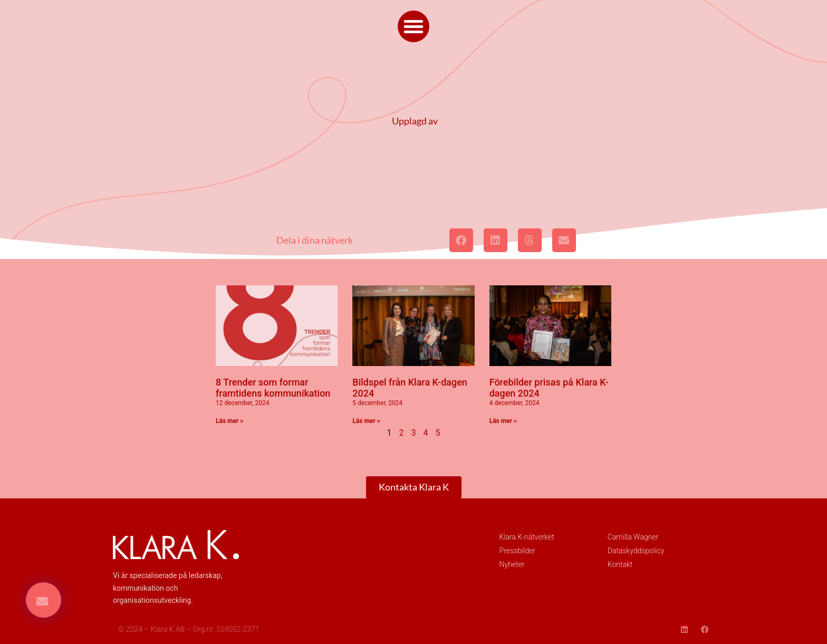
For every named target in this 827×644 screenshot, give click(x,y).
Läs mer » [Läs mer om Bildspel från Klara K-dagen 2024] (366, 421)
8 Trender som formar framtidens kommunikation (273, 388)
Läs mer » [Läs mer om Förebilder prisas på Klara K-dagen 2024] (503, 421)
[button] (413, 26)
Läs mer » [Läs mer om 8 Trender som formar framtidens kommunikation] (229, 421)
